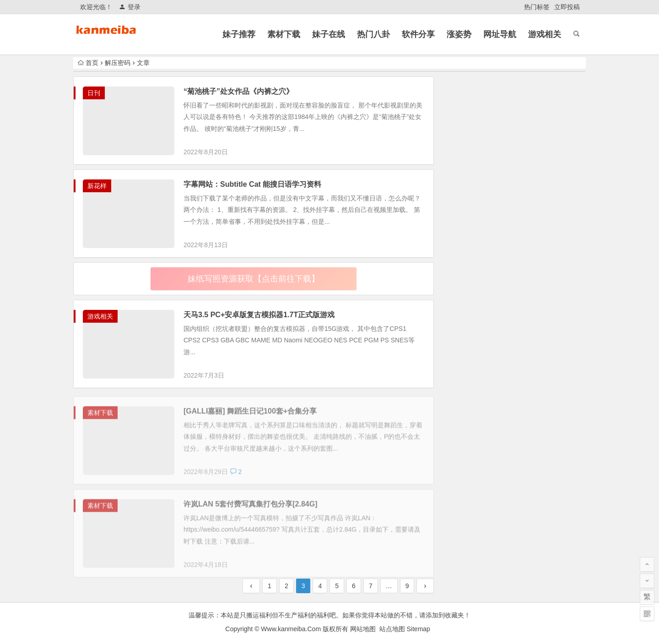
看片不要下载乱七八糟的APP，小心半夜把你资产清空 (535, 498)
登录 (130, 7)
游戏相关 (100, 316)
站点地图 (392, 629)
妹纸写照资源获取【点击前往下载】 (254, 279)
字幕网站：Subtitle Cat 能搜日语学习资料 (252, 184)
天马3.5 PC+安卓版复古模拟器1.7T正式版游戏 (259, 315)
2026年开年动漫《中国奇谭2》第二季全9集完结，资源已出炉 (535, 540)
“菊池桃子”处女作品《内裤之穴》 (238, 91)
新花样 (97, 186)
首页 (88, 63)
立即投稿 (567, 7)
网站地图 (363, 629)
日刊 (94, 93)
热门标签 (537, 7)
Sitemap (419, 629)
